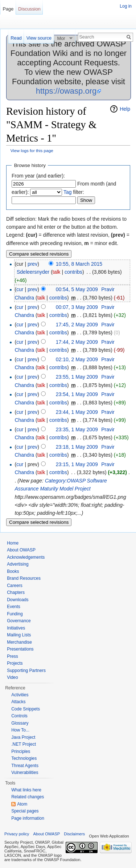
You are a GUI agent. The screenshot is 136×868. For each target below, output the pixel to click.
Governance (19, 621)
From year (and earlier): (38, 176)
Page (8, 9)
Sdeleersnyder (33, 272)
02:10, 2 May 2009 (77, 359)
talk (57, 272)
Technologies (24, 758)
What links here (26, 790)
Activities (20, 695)
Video (12, 677)
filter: (74, 192)
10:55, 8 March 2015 (79, 264)
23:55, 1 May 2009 (77, 377)
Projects (15, 663)
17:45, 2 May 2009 (77, 325)
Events (14, 607)
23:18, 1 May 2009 (77, 447)
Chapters (16, 592)
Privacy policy (17, 834)
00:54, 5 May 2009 (77, 289)
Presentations (20, 649)
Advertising (18, 564)
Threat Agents (25, 766)
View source (39, 38)
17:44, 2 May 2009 (77, 342)
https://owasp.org (66, 91)
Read (16, 38)
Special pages (25, 811)
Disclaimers (74, 834)
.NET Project (24, 744)
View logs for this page (32, 150)
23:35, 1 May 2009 (77, 429)
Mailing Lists (19, 635)
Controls (19, 716)
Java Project (23, 737)
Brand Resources (24, 578)
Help (125, 109)
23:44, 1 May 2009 (77, 412)
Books (13, 571)
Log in (126, 6)
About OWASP (21, 550)
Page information (28, 818)
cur (20, 289)
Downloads (18, 600)
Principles (21, 751)
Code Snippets (26, 709)
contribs (73, 272)
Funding (15, 614)
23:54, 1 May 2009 (77, 394)
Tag (68, 192)
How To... (20, 730)
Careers (15, 586)
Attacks (18, 702)
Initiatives (16, 628)
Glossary (20, 723)
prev (32, 264)
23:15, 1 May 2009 (77, 464)
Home (13, 543)
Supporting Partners (26, 671)
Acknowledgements (26, 557)
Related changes (28, 797)
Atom (22, 804)
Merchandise (19, 642)
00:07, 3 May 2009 (77, 307)
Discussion (29, 9)
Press (13, 656)
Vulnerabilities (25, 773)
